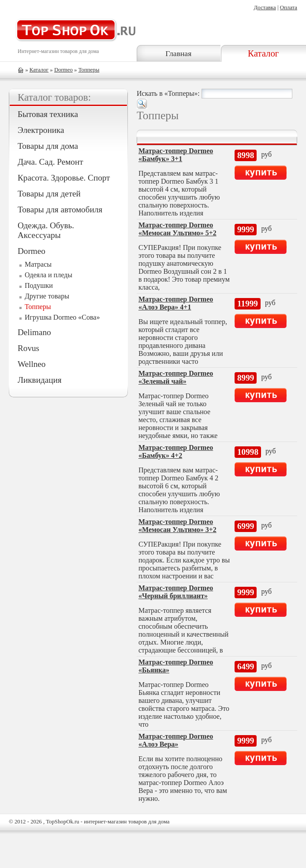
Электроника (41, 130)
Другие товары (47, 296)
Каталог (263, 53)
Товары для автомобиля (60, 209)
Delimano (34, 332)
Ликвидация (40, 380)
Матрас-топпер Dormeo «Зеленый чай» (176, 377)
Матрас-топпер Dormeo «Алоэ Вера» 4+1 (176, 303)
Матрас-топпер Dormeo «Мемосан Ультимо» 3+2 (177, 526)
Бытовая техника (48, 114)
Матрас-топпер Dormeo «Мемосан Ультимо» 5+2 (177, 229)
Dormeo (63, 70)
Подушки (39, 285)
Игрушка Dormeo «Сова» (62, 317)
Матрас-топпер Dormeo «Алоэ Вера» (176, 740)
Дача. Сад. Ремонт (50, 162)
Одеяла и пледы (49, 275)
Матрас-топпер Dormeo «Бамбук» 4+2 (176, 451)
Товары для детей (49, 194)
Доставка (265, 8)
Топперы (89, 70)
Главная (178, 53)
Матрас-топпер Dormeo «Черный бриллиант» (176, 592)
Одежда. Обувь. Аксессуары (46, 230)
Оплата (289, 8)
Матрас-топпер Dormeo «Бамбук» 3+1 (176, 155)
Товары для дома (48, 146)
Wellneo (32, 364)
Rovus (28, 348)
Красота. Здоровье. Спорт (64, 178)
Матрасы (38, 264)
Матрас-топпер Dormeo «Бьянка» (176, 666)
